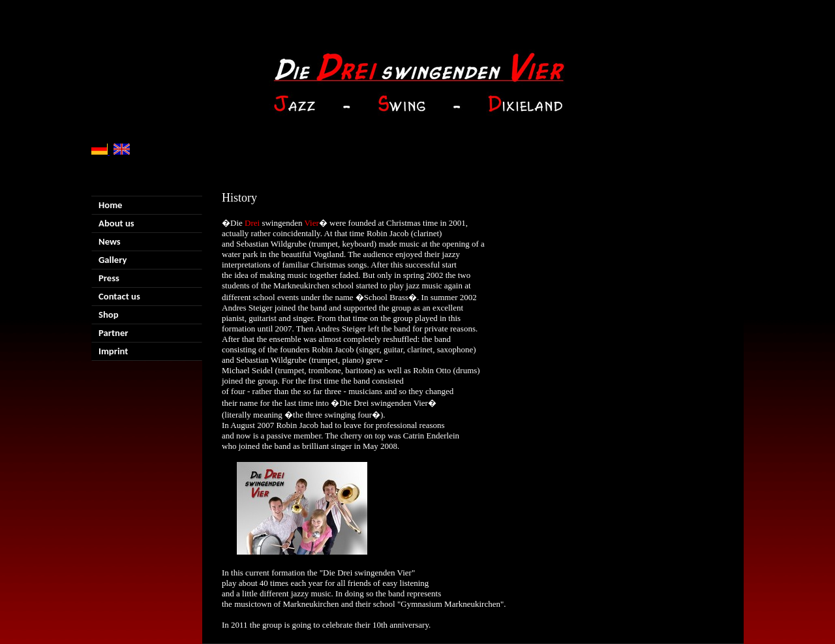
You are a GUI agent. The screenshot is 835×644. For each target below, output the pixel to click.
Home (110, 205)
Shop (109, 314)
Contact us (119, 296)
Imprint (113, 351)
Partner (114, 333)
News (110, 241)
